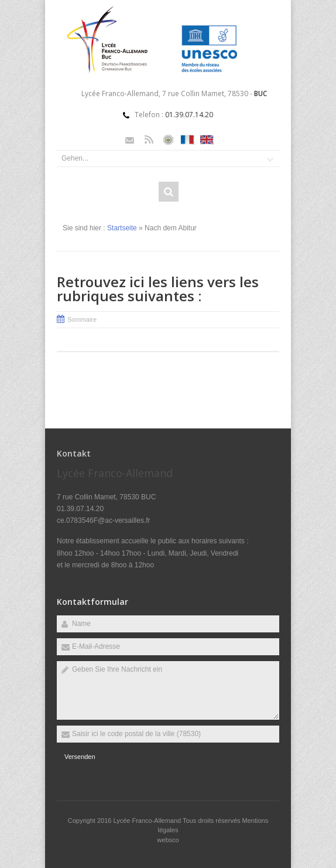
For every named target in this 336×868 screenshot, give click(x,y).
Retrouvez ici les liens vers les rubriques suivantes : (158, 289)
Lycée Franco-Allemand (148, 821)
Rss (149, 140)
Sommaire (82, 319)
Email (130, 140)
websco (168, 840)
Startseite (122, 228)
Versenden (80, 757)
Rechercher (169, 192)
